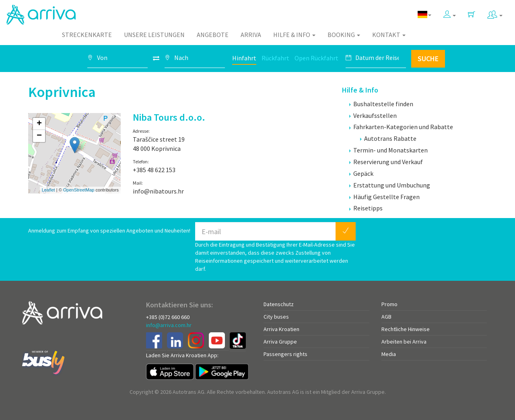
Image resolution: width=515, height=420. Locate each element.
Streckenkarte (87, 35)
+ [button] (39, 124)
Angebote (213, 35)
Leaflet (48, 190)
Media (389, 354)
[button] (450, 13)
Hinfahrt (244, 58)
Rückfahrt (275, 58)
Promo (389, 304)
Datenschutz (279, 304)
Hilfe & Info (294, 35)
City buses (276, 317)
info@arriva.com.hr (169, 325)
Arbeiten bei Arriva (404, 342)
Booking (344, 35)
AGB (386, 317)
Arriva (251, 35)
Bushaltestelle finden (381, 104)
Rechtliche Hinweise (406, 329)
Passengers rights (285, 354)
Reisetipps (366, 208)
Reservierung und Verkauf (386, 162)
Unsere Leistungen (154, 35)
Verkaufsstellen (373, 115)
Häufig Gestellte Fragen (384, 197)
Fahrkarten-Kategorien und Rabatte (401, 127)
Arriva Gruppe (280, 342)
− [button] (39, 136)
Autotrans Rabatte (388, 138)
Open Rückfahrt (316, 58)
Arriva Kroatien (281, 329)
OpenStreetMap (79, 190)
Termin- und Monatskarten (388, 150)
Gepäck (361, 173)
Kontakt (389, 35)
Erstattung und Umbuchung (390, 185)
